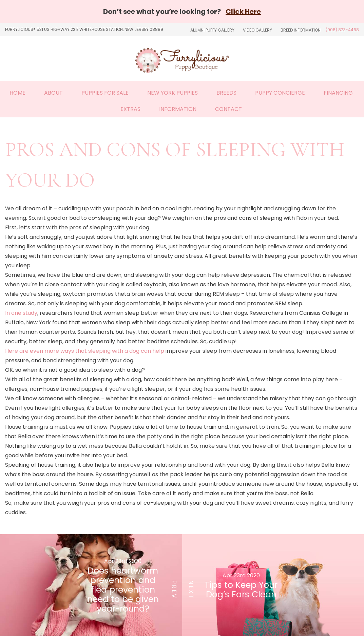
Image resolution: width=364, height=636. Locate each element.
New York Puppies (173, 93)
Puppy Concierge (280, 93)
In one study (21, 313)
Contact (228, 109)
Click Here (243, 12)
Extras (130, 109)
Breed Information (301, 30)
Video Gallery (257, 30)
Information (178, 109)
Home (17, 93)
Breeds (226, 93)
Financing (338, 93)
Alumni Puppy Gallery (212, 30)
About (53, 93)
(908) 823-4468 (342, 30)
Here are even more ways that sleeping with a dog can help (85, 351)
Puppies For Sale (105, 93)
